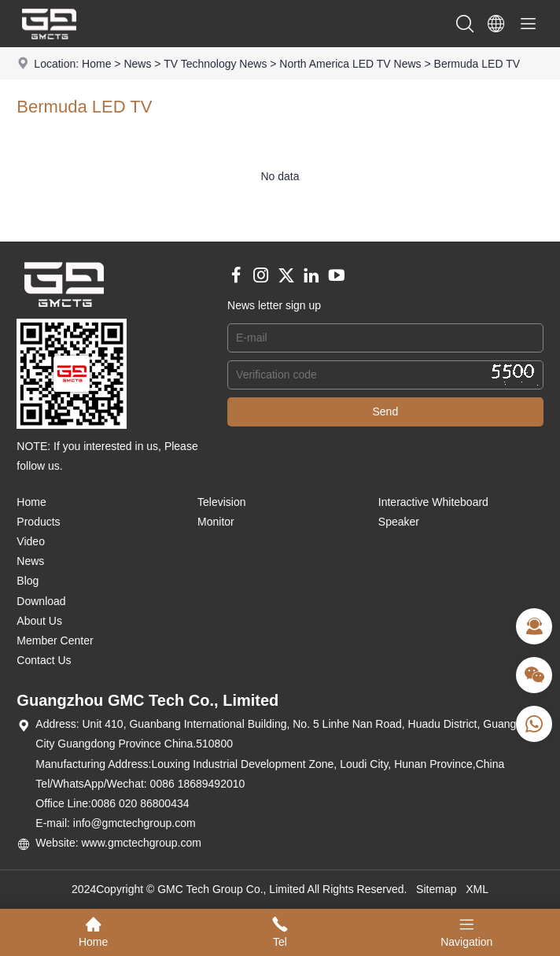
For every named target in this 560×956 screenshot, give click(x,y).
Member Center (55, 640)
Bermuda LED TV (477, 64)
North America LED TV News (350, 64)
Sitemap (436, 889)
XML (477, 889)
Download (41, 601)
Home (96, 64)
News (137, 64)
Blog (28, 581)
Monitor (216, 522)
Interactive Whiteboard (433, 502)
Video (31, 541)
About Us (39, 621)
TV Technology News (215, 64)
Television (221, 502)
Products (38, 522)
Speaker (399, 522)
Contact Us (44, 660)
